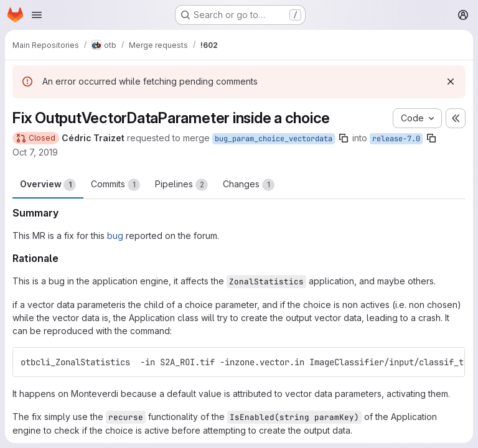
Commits (115, 185)
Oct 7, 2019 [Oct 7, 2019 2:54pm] (35, 152)
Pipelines (181, 185)
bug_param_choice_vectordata (274, 139)
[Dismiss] (451, 82)
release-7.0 (396, 139)
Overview (48, 185)
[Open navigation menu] (37, 15)
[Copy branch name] (344, 138)
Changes (249, 185)
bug (115, 236)
